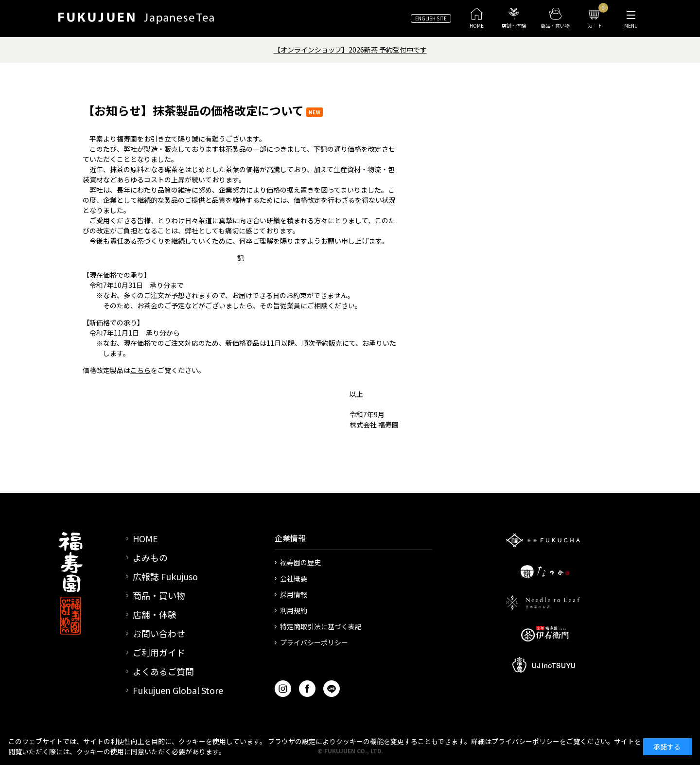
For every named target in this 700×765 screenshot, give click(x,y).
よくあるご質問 (163, 671)
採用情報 (294, 594)
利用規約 (294, 610)
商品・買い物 (159, 595)
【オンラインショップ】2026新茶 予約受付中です (350, 50)
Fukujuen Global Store (178, 690)
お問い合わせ (159, 633)
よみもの (150, 557)
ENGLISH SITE (431, 18)
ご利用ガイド (159, 652)
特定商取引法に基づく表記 (321, 626)
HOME (145, 538)
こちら (140, 370)
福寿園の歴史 (300, 562)
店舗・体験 (155, 614)
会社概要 (294, 578)
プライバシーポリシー (314, 642)
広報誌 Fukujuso (165, 576)
